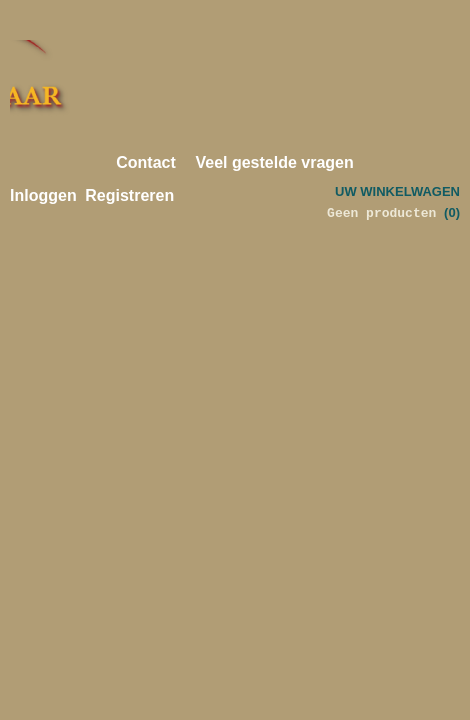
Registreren (129, 195)
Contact (146, 162)
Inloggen (43, 195)
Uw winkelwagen (397, 191)
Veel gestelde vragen (274, 162)
